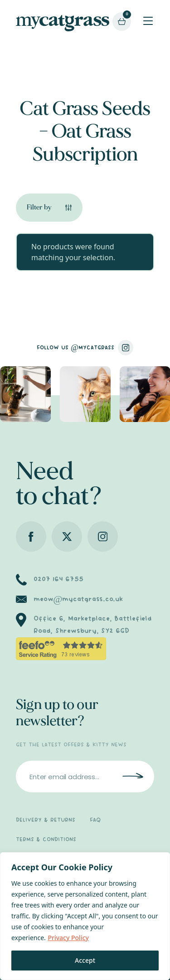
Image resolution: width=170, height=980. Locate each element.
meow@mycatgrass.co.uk (78, 599)
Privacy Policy (68, 938)
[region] (85, 916)
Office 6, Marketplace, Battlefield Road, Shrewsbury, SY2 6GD (93, 625)
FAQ (95, 820)
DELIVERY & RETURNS (46, 820)
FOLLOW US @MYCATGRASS (85, 348)
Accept (85, 960)
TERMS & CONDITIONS (46, 840)
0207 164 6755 (58, 579)
